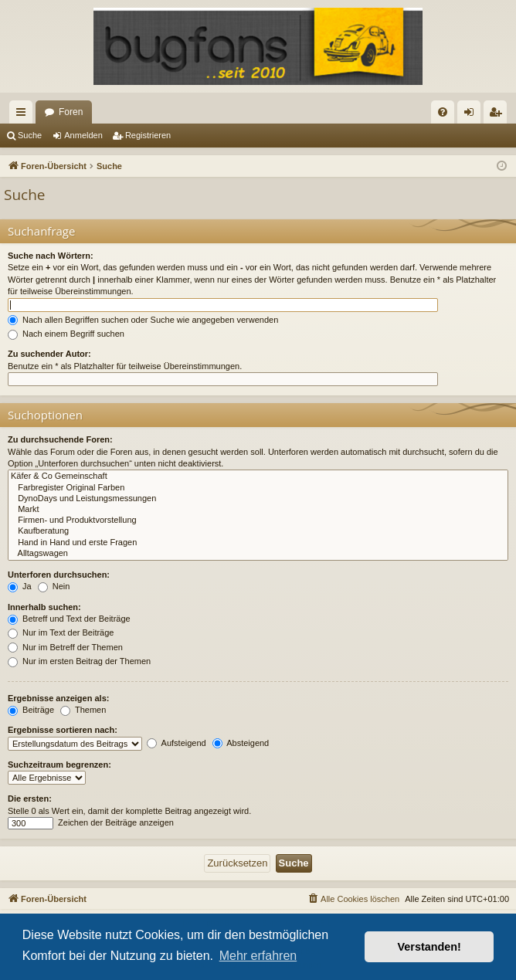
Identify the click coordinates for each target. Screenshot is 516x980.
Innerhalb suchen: (44, 607)
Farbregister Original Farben (258, 488)
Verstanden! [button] (429, 947)
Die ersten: (30, 799)
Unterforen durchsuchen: (59, 575)
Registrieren (148, 135)
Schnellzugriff (24, 115)
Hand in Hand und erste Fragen (258, 543)
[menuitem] (443, 112)
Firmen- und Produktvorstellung (258, 521)
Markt (258, 510)
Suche (30, 135)
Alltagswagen (258, 554)
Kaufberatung (258, 531)
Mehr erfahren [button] (258, 956)
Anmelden (83, 135)
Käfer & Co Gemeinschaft (258, 476)
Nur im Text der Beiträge (61, 632)
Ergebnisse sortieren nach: (63, 730)
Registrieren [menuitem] (499, 115)
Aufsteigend (177, 743)
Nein (54, 586)
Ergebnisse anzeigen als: (58, 698)
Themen (83, 710)
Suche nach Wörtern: (51, 256)
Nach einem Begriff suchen (66, 334)
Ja (20, 586)
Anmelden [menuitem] (472, 115)
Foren (71, 112)
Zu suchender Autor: (49, 354)
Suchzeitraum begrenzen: (59, 765)
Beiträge (31, 710)
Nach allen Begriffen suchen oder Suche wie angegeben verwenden (143, 320)
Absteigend (241, 743)
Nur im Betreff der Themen (65, 647)
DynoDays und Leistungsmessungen (258, 499)
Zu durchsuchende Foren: (60, 439)
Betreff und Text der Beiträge (69, 619)
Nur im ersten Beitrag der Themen (79, 661)
